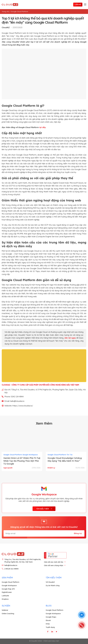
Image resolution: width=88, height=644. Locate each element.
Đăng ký (78, 533)
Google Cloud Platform (19, 12)
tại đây (42, 127)
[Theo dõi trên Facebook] (48, 632)
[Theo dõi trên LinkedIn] (52, 632)
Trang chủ (5, 12)
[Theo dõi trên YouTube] (56, 632)
